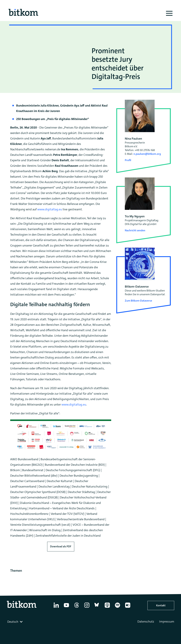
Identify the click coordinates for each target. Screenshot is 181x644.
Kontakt (161, 605)
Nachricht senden (135, 230)
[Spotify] (117, 608)
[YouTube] (66, 608)
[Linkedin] (56, 608)
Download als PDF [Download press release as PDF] (61, 546)
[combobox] (15, 622)
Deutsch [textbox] (13, 622)
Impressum (167, 621)
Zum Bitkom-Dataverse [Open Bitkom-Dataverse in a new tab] (138, 301)
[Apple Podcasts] (107, 608)
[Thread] (77, 608)
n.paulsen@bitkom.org (147, 154)
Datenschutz (146, 621)
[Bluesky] (97, 608)
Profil (128, 160)
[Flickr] (128, 608)
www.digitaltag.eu (50, 209)
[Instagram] (87, 608)
